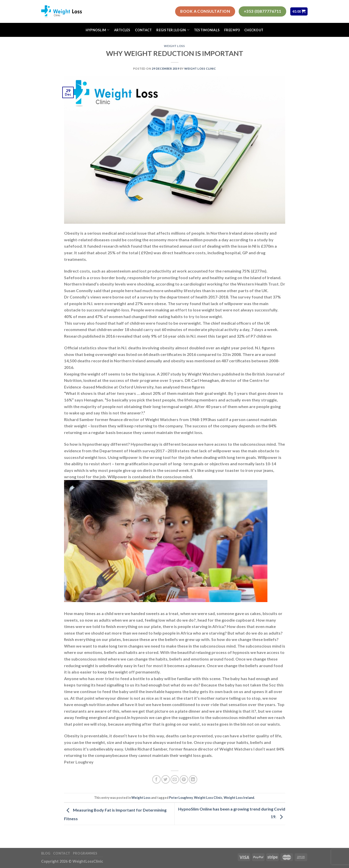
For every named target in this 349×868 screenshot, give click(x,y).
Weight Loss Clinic (200, 69)
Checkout (254, 30)
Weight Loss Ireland (239, 798)
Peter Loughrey (181, 798)
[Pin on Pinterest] (184, 779)
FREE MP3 (232, 30)
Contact (143, 30)
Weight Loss (174, 46)
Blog (46, 853)
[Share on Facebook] (156, 779)
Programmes (85, 853)
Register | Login (173, 30)
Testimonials (207, 30)
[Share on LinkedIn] (193, 779)
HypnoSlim (98, 30)
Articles (122, 30)
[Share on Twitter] (166, 779)
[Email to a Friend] (175, 779)
